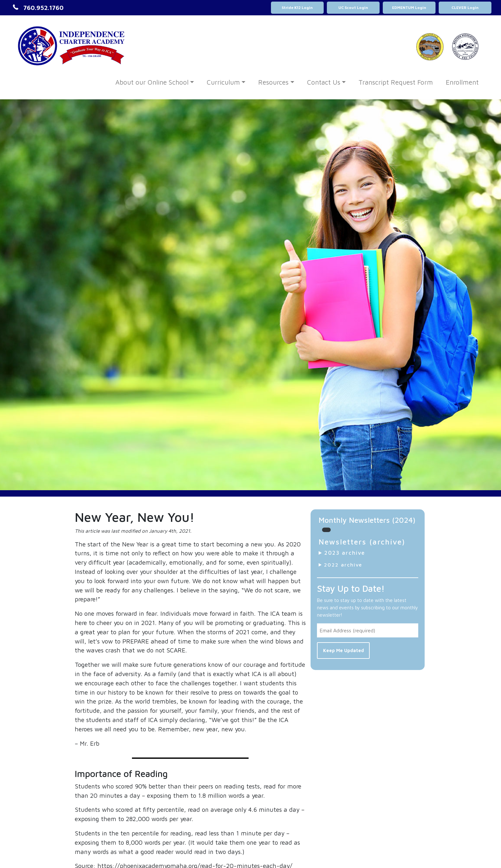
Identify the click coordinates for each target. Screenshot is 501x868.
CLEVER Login (465, 8)
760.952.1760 (43, 8)
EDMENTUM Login (409, 8)
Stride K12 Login (297, 8)
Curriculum (223, 82)
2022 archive (343, 565)
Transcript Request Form (396, 82)
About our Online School (152, 82)
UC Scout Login (353, 8)
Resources (273, 82)
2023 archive (345, 553)
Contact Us (324, 82)
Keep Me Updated (343, 650)
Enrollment (462, 82)
